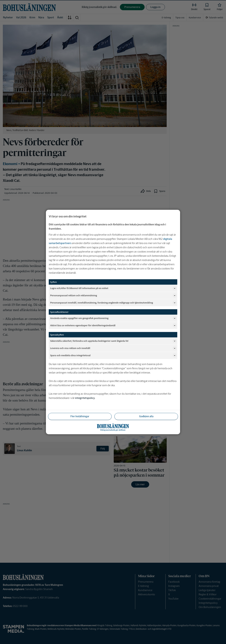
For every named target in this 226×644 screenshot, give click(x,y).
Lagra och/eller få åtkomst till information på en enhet (113, 288)
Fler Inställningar (80, 416)
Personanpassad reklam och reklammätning (113, 296)
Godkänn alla (146, 416)
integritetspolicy (85, 398)
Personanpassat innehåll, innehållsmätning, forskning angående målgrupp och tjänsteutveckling (113, 303)
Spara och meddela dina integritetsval (113, 356)
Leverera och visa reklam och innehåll (113, 348)
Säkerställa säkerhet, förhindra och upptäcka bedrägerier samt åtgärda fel (113, 341)
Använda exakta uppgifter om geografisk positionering (113, 318)
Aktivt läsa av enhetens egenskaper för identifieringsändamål (113, 326)
